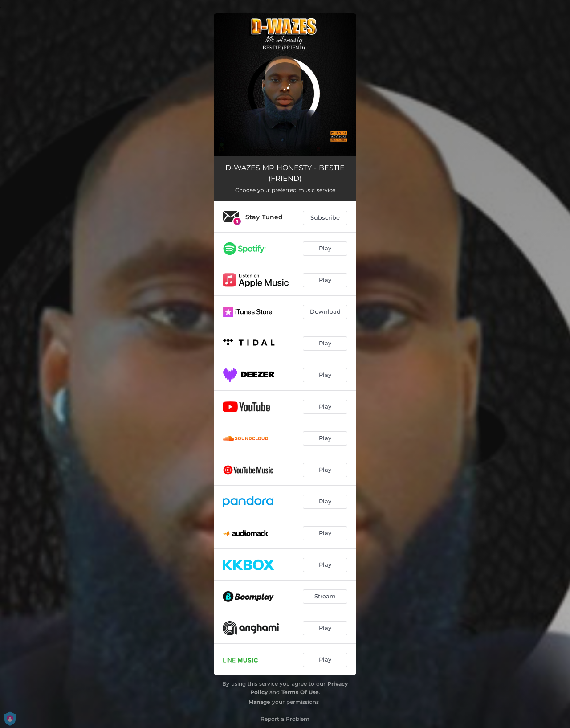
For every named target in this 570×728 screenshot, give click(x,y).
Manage (259, 702)
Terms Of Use (300, 692)
